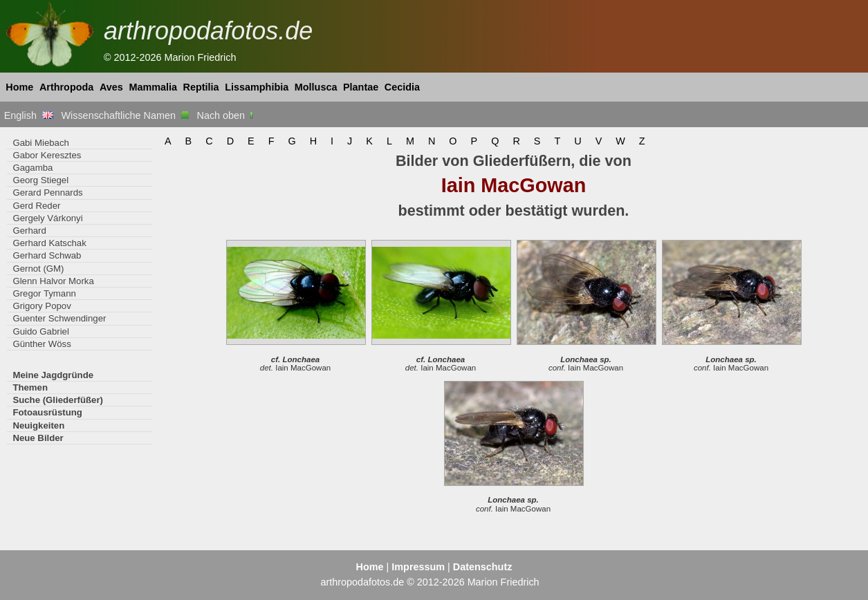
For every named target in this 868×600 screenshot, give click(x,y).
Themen (30, 387)
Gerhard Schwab (47, 255)
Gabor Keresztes (47, 155)
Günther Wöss (41, 344)
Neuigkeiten (38, 425)
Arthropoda (66, 87)
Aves (111, 87)
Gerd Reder (36, 206)
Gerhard (29, 231)
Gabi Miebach (40, 143)
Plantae (361, 87)
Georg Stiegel (40, 180)
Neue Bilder (38, 438)
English (29, 115)
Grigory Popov (41, 306)
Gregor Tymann (44, 293)
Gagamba (33, 168)
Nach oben (227, 115)
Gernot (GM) (38, 269)
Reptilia (201, 87)
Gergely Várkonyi (47, 218)
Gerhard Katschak (49, 243)
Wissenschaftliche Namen (125, 115)
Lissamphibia (257, 87)
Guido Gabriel (40, 331)
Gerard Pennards (47, 193)
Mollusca (316, 87)
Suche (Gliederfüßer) (58, 400)
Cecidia (402, 87)
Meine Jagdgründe (53, 375)
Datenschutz (483, 567)
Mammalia (153, 87)
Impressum (418, 567)
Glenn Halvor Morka (53, 281)
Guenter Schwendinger (59, 318)
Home (19, 87)
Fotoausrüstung (47, 412)
